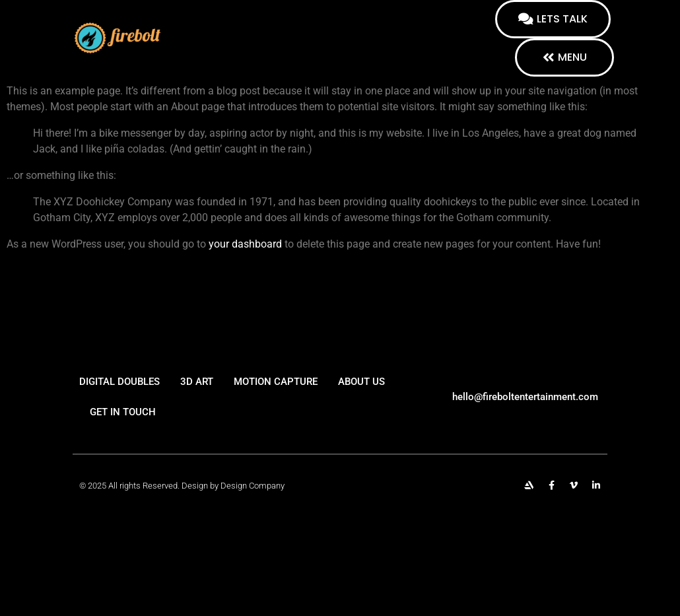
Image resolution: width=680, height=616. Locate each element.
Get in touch (123, 423)
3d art (197, 392)
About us (361, 392)
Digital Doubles (119, 392)
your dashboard (245, 244)
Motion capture (276, 392)
